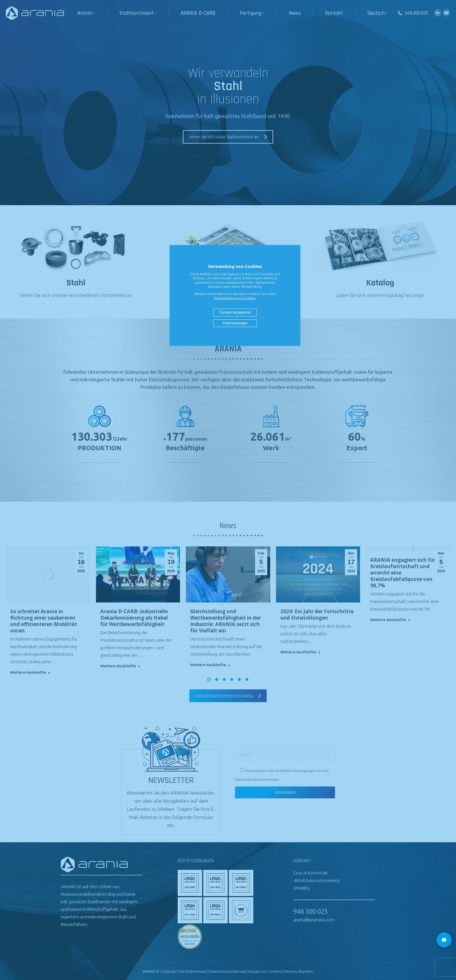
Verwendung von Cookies (235, 298)
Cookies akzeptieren (235, 312)
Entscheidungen (235, 323)
